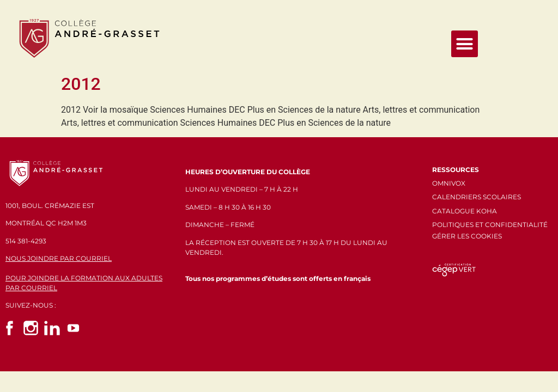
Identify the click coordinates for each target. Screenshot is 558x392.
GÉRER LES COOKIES (467, 236)
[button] (465, 44)
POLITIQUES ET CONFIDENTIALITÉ (490, 225)
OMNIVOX (449, 183)
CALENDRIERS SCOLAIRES (477, 197)
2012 (81, 84)
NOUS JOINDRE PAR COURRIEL (59, 258)
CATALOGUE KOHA (465, 211)
